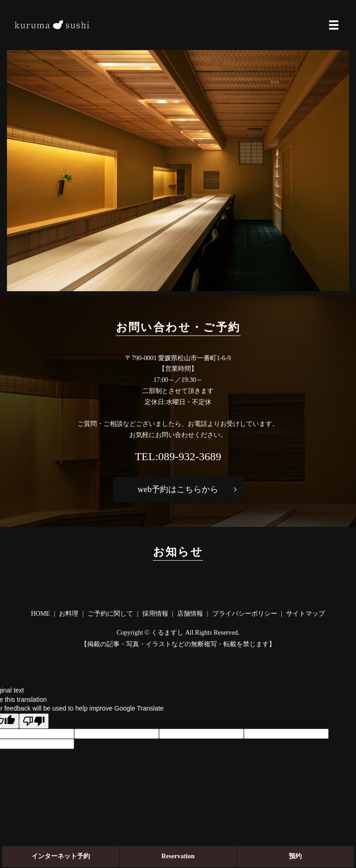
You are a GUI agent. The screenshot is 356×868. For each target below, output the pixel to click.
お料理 (69, 614)
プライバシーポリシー (245, 614)
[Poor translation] (34, 721)
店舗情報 (190, 614)
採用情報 (155, 614)
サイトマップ (305, 614)
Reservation (178, 856)
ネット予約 (61, 856)
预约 (295, 856)
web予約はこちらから (178, 489)
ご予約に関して (110, 614)
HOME (41, 614)
